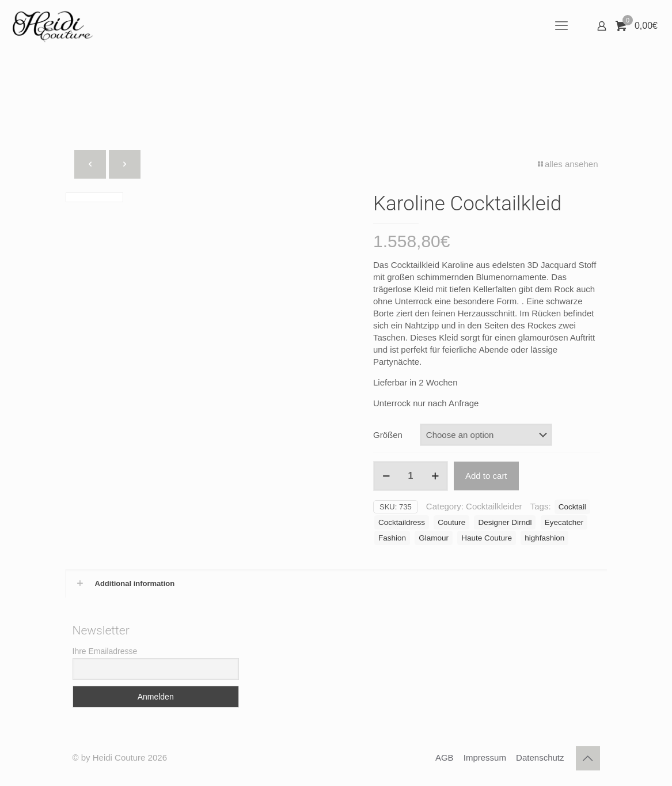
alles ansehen (567, 164)
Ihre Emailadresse (105, 651)
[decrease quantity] (386, 476)
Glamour (434, 538)
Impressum (485, 757)
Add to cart (486, 476)
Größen (388, 435)
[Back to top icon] (588, 758)
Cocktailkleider (494, 506)
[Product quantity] (411, 476)
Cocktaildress (402, 522)
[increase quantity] (435, 476)
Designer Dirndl (505, 522)
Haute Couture (487, 538)
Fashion (392, 538)
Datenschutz (540, 757)
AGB (445, 757)
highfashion (544, 538)
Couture (451, 522)
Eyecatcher (564, 522)
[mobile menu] (561, 26)
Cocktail (572, 507)
